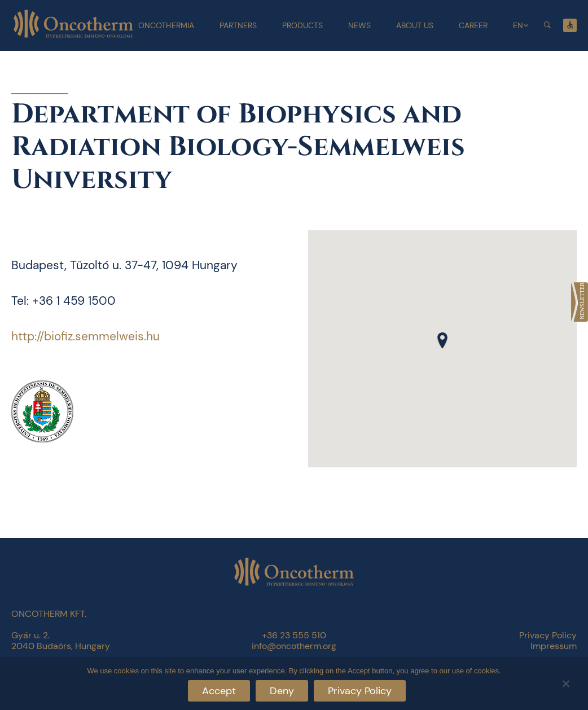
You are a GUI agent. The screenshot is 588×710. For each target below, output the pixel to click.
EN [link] (518, 25)
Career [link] (473, 25)
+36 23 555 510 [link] (294, 635)
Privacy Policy (360, 691)
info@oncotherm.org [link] (294, 646)
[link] (580, 302)
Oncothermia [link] (166, 25)
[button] (442, 340)
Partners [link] (238, 25)
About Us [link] (415, 25)
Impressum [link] (554, 646)
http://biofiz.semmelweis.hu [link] (85, 336)
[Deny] (565, 682)
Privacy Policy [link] (548, 635)
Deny (282, 691)
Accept (219, 691)
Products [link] (302, 25)
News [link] (359, 25)
